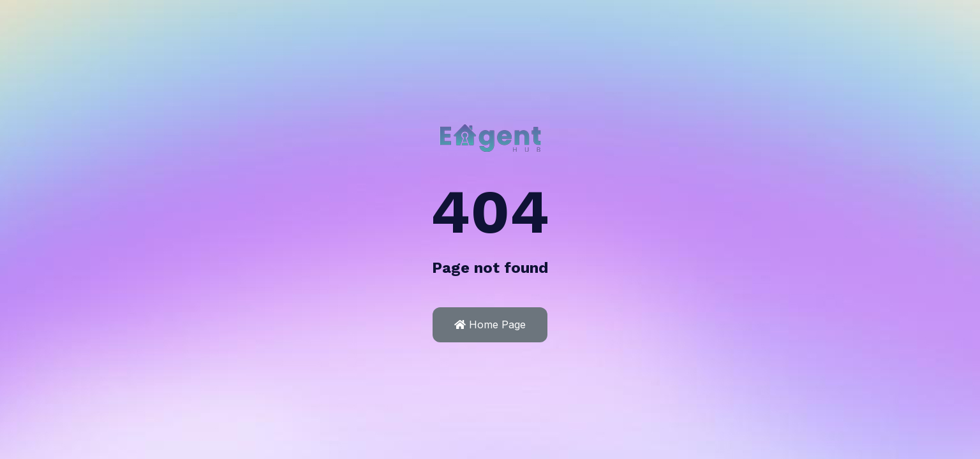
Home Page (490, 324)
